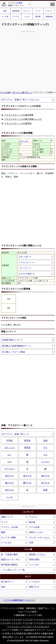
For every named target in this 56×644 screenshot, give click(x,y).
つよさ (27, 17)
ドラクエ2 (16, 619)
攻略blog (49, 17)
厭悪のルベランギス (10, 559)
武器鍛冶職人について (12, 340)
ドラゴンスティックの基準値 (18, 123)
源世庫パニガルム (37, 554)
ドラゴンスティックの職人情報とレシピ (23, 119)
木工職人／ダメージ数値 (13, 352)
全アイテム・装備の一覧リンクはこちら (21, 100)
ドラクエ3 (27, 619)
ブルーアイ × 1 (25, 268)
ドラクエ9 (39, 623)
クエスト (49, 11)
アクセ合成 (34, 527)
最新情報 (16, 11)
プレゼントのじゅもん (39, 537)
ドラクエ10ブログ (41, 627)
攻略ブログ (34, 587)
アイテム (16, 17)
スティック (24, 141)
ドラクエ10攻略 (5, 92)
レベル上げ (6, 543)
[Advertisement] (28, 60)
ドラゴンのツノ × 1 (27, 263)
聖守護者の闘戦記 (9, 565)
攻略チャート (7, 517)
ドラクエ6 (5, 623)
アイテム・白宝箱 (9, 527)
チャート (27, 11)
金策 (3, 587)
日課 (31, 543)
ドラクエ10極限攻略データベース (19, 600)
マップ (38, 11)
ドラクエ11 (13, 627)
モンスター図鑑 (8, 537)
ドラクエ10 (50, 623)
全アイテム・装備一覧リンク (22, 92)
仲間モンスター (36, 532)
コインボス (34, 565)
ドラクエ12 (25, 627)
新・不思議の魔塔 (9, 554)
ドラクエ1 (5, 619)
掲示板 (38, 17)
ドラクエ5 (50, 619)
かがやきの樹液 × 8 (27, 274)
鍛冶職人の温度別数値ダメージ (17, 346)
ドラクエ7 (16, 623)
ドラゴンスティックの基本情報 (19, 115)
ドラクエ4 (39, 619)
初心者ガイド (7, 582)
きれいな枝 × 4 (25, 257)
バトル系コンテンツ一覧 (13, 570)
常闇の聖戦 (34, 559)
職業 (3, 532)
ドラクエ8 (27, 623)
